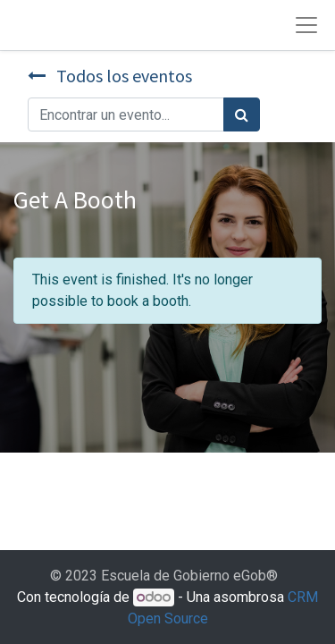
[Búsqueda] (242, 114)
